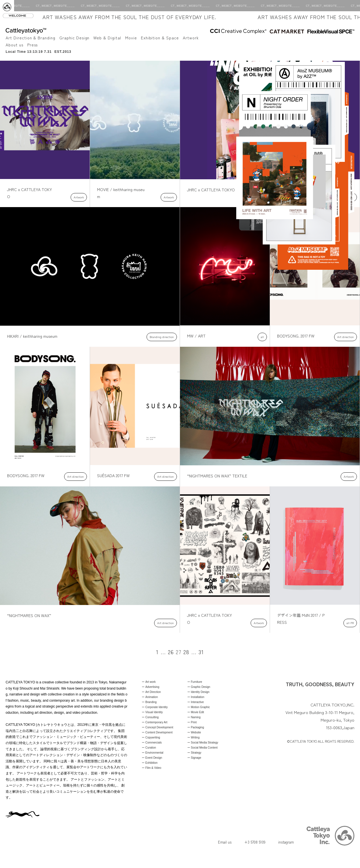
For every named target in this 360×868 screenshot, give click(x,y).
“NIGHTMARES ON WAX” (29, 615)
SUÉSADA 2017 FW (113, 475)
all (262, 337)
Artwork (191, 38)
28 (186, 652)
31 (201, 652)
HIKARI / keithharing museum (32, 336)
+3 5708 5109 (255, 842)
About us (14, 45)
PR (352, 623)
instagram (286, 842)
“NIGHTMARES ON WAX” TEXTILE (217, 476)
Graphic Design (74, 38)
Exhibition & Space (160, 38)
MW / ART (196, 336)
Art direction (346, 337)
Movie (131, 38)
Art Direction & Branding (31, 38)
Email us (225, 842)
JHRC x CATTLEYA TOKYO (211, 190)
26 (171, 652)
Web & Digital (107, 38)
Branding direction (162, 337)
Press (33, 45)
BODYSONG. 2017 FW (296, 336)
